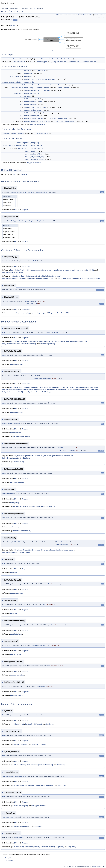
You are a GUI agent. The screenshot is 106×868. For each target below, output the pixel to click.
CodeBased (68, 59)
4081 (16, 309)
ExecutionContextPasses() (22, 436)
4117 (16, 384)
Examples (40, 8)
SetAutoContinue (31, 102)
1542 (16, 569)
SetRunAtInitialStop (33, 107)
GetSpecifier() (49, 341)
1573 (16, 761)
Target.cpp (26, 266)
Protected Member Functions (85, 15)
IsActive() (28, 724)
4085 (16, 266)
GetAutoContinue (31, 105)
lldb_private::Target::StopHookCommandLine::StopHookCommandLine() (28, 278)
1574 (16, 741)
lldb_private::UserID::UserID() (13, 272)
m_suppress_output (37, 160)
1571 (16, 843)
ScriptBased (57, 59)
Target (13, 12)
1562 (16, 478)
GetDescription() (18, 462)
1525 (16, 429)
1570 (16, 782)
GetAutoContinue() (19, 765)
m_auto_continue (36, 154)
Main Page (5, 8)
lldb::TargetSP (15, 76)
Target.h (13, 25)
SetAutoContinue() (46, 765)
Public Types (59, 15)
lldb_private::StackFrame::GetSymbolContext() (71, 341)
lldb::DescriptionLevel (57, 119)
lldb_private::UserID (37, 125)
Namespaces (15, 8)
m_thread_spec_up (36, 148)
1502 (14, 174)
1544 (16, 610)
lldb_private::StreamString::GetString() (66, 387)
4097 (16, 692)
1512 (16, 241)
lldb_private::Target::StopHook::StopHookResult (30, 221)
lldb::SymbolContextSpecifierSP (15, 146)
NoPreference (74, 62)
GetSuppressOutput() (20, 806)
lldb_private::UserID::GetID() (20, 270)
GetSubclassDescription (34, 121)
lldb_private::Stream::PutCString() (39, 392)
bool (22, 85)
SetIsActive (29, 99)
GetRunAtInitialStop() (20, 744)
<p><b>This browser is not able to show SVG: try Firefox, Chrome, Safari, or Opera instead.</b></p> (53, 40)
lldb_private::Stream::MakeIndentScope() (84, 390)
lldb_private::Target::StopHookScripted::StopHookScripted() (79, 278)
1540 (16, 523)
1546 (16, 589)
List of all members (101, 17)
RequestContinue (60, 62)
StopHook (20, 12)
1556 (16, 408)
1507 (16, 210)
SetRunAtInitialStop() (39, 744)
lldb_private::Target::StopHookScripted (16, 458)
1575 (16, 802)
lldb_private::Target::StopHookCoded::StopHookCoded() (41, 276)
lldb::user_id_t (41, 134)
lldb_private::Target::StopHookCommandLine (57, 456)
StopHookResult (19, 62)
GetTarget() (17, 826)
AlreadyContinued (89, 62)
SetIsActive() (37, 724)
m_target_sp (34, 143)
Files (33, 8)
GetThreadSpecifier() (47, 344)
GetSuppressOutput (32, 116)
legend (53, 50)
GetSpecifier (30, 82)
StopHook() (90, 270)
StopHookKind (18, 59)
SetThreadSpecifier (32, 90)
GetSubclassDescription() (89, 387)
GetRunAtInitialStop (33, 110)
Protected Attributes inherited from (21, 163)
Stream (41, 119)
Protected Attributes (99, 15)
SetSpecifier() (40, 785)
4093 (16, 651)
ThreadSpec (46, 90)
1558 (16, 671)
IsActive (28, 96)
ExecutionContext (57, 85)
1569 (16, 822)
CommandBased (41, 59)
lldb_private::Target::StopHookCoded (27, 456)
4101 (16, 338)
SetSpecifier (30, 79)
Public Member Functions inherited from (23, 125)
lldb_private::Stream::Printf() (13, 392)
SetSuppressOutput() (39, 806)
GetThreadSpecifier (32, 93)
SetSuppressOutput (32, 113)
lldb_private (5, 12)
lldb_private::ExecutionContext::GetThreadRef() (19, 344)
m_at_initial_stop (37, 157)
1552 (16, 630)
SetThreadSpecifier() (48, 847)
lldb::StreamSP (64, 88)
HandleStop (29, 88)
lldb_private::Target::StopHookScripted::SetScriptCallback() (33, 506)
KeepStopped (42, 62)
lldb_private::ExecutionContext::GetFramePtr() (27, 341)
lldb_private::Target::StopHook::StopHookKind (29, 192)
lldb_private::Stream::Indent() (13, 390)
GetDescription (30, 119)
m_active (33, 151)
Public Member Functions (70, 15)
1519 (16, 499)
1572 (16, 720)
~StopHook (28, 74)
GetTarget (28, 76)
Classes (25, 8)
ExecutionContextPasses (34, 85)
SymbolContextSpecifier (46, 79)
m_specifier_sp (36, 146)
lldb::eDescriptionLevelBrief (20, 387)
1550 (16, 360)
